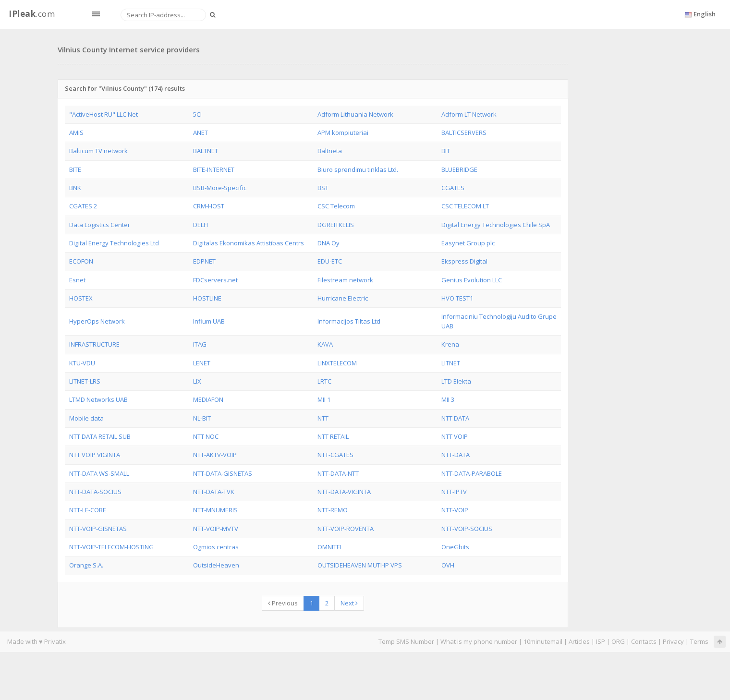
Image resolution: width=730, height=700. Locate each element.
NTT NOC (206, 436)
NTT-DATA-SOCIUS (95, 492)
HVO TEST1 (457, 298)
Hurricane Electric (343, 298)
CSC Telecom (336, 206)
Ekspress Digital (464, 261)
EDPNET (204, 261)
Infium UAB (209, 321)
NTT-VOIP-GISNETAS (98, 529)
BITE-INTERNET (214, 169)
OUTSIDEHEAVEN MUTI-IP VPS (360, 565)
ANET (201, 133)
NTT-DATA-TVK (214, 492)
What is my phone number (479, 641)
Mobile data (86, 418)
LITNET (451, 363)
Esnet (77, 280)
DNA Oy (328, 243)
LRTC (324, 381)
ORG (618, 641)
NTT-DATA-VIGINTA (344, 492)
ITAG (200, 344)
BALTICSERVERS (464, 133)
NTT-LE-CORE (88, 510)
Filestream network (345, 280)
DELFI (201, 225)
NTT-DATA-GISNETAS (223, 473)
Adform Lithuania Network (355, 114)
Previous (283, 603)
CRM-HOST (209, 206)
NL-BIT (202, 418)
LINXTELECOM (337, 363)
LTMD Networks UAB (98, 399)
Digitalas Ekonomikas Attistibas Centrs (249, 243)
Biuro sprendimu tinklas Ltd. (358, 169)
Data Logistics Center (100, 225)
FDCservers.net (215, 280)
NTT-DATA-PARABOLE (472, 473)
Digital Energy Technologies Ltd (114, 243)
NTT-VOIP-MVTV (216, 529)
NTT (323, 418)
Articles (579, 641)
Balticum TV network (98, 151)
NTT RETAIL (333, 436)
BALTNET (206, 151)
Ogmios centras (216, 547)
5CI (197, 114)
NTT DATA (455, 418)
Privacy (673, 641)
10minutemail (543, 641)
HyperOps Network (97, 321)
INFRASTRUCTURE (94, 344)
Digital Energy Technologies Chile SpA (496, 225)
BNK (75, 188)
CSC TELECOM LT (465, 206)
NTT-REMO (333, 510)
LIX (197, 381)
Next (349, 603)
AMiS (76, 133)
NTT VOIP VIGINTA (95, 455)
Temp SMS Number (406, 641)
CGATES (453, 188)
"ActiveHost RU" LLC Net (103, 114)
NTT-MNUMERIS (215, 510)
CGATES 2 (83, 206)
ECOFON (81, 261)
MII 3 (448, 399)
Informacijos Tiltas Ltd (349, 321)
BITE (75, 169)
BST (323, 188)
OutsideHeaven (216, 565)
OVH (448, 565)
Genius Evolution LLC (472, 280)
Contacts (644, 641)
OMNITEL (330, 547)
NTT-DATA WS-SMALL (99, 473)
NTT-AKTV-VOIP (215, 455)
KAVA (325, 344)
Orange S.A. (86, 565)
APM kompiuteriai (343, 133)
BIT (446, 151)
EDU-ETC (330, 261)
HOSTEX (81, 298)
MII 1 (324, 399)
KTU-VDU (82, 363)
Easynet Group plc (468, 243)
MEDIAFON (208, 399)
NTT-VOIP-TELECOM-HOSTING (111, 547)
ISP (601, 641)
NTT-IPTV (454, 492)
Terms (699, 641)
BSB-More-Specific (220, 188)
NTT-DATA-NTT (338, 473)
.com (32, 14)
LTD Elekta (456, 381)
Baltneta (330, 151)
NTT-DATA (456, 455)
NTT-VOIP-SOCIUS (467, 529)
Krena (450, 344)
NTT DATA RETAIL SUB (100, 436)
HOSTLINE (207, 298)
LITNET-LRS (85, 381)
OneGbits (455, 547)
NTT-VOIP (455, 510)
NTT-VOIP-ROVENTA (346, 529)
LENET (202, 363)
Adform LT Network (469, 114)
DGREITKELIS (336, 225)
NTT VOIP (455, 436)
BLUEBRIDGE (459, 169)
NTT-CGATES (335, 455)
